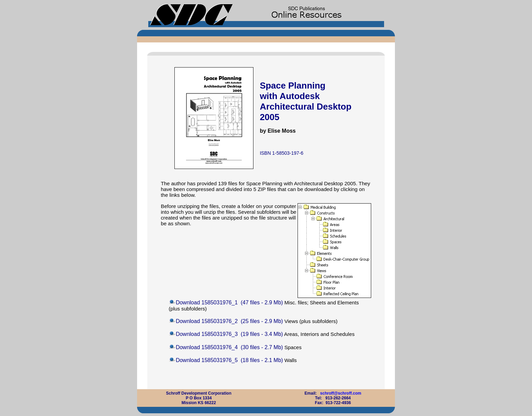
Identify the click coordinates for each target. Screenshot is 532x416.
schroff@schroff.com (341, 393)
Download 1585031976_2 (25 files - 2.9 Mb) (229, 321)
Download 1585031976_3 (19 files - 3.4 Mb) (229, 334)
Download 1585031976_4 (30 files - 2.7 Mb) (229, 347)
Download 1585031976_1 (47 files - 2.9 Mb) (229, 302)
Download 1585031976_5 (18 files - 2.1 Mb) (229, 360)
